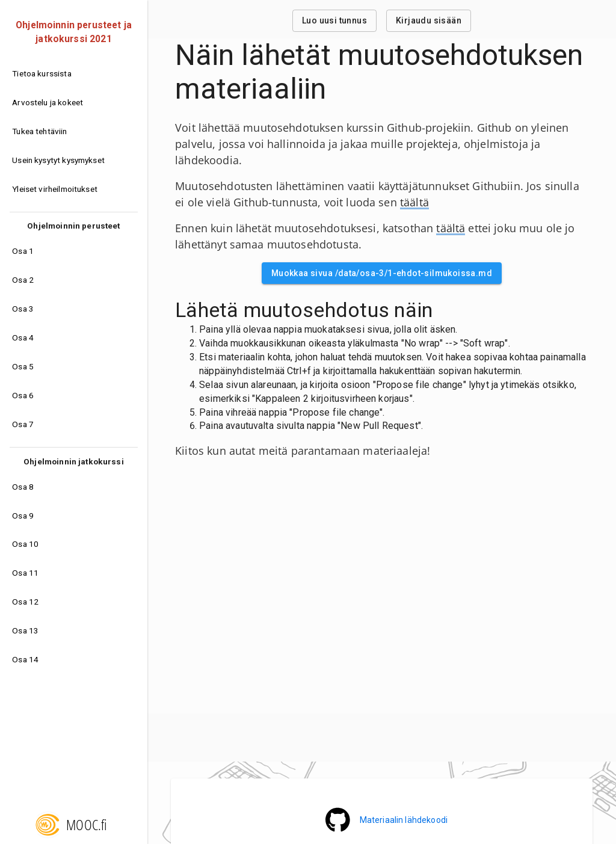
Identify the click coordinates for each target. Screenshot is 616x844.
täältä (414, 202)
